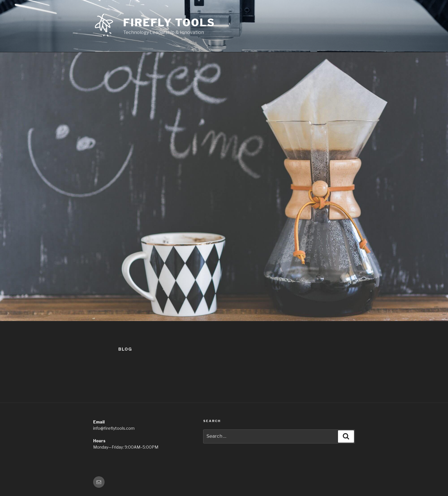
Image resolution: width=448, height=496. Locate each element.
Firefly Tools (169, 23)
